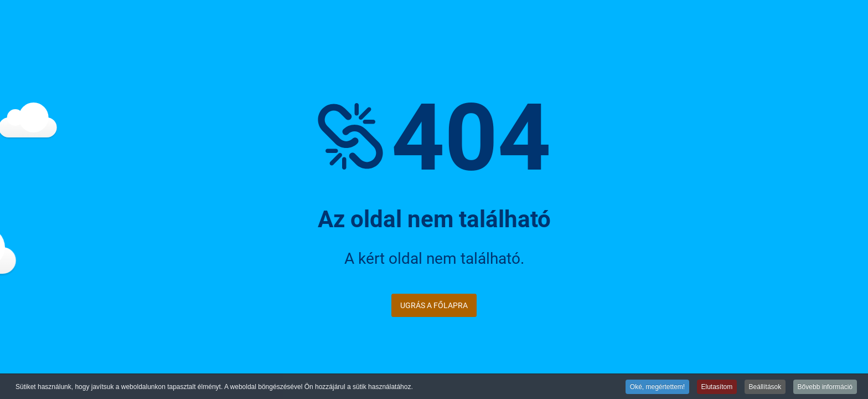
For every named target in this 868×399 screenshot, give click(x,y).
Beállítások (765, 387)
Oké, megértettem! (657, 387)
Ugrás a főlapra (434, 305)
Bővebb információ (825, 387)
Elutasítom (717, 387)
